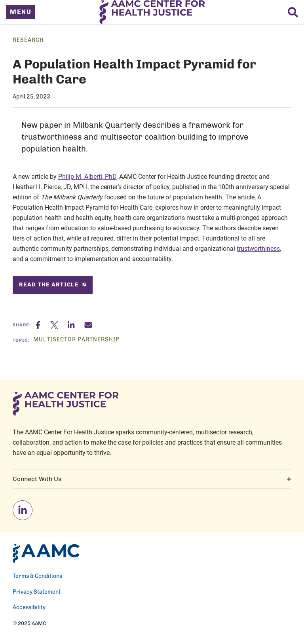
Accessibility (29, 608)
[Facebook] (43, 325)
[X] (59, 325)
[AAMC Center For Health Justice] (152, 12)
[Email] (88, 325)
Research (28, 40)
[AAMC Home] (46, 553)
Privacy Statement (37, 592)
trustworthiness (258, 248)
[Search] (293, 12)
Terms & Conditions (37, 576)
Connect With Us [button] (152, 479)
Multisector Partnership (76, 340)
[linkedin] (23, 510)
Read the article (53, 285)
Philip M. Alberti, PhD (87, 176)
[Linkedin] (76, 325)
